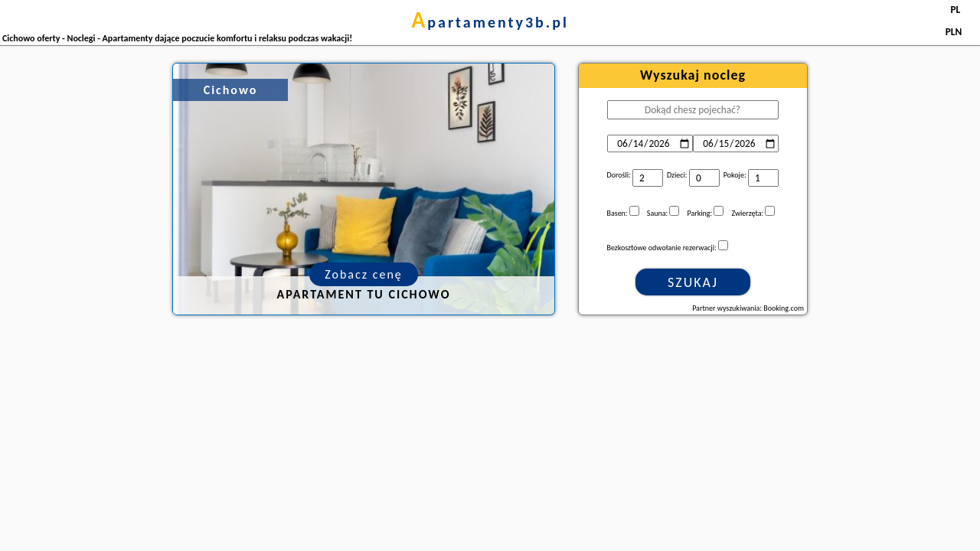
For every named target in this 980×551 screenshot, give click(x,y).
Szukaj (693, 282)
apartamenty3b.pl (490, 22)
